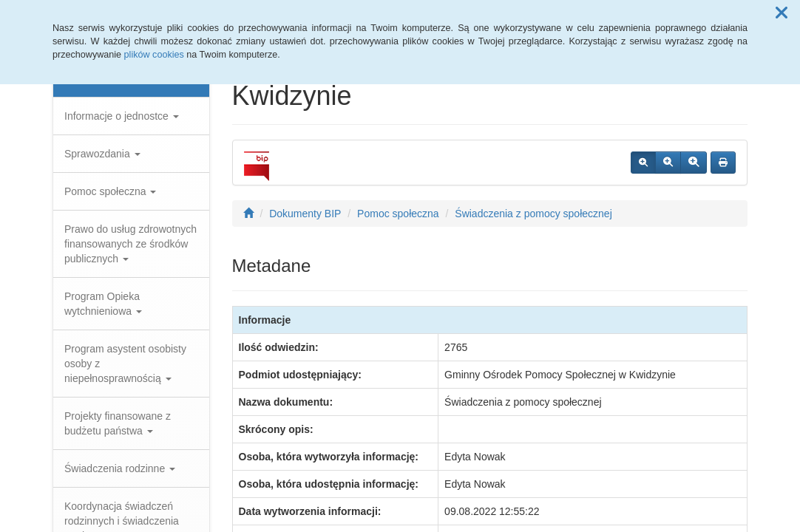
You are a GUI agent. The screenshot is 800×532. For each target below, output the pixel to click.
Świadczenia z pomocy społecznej (533, 214)
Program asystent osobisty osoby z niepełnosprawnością (125, 364)
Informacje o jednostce (122, 116)
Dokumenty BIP (305, 214)
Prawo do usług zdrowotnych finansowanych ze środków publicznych (130, 244)
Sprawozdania (102, 154)
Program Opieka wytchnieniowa (103, 304)
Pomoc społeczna (110, 191)
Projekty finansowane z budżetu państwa (118, 423)
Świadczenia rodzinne (120, 468)
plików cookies (154, 55)
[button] (782, 13)
